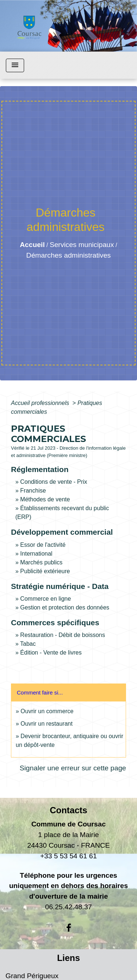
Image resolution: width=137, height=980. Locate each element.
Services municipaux (82, 245)
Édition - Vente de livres (51, 653)
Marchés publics (41, 562)
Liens (68, 958)
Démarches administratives (68, 255)
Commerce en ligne (45, 599)
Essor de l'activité (43, 545)
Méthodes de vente (45, 499)
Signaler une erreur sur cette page (73, 768)
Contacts (68, 810)
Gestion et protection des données (65, 607)
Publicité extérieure (45, 571)
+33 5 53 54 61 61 (68, 856)
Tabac (28, 644)
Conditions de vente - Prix (54, 482)
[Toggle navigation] (15, 65)
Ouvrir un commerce (47, 711)
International (36, 554)
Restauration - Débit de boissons (62, 635)
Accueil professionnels (41, 403)
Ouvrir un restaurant (46, 724)
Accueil (32, 245)
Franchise (33, 491)
